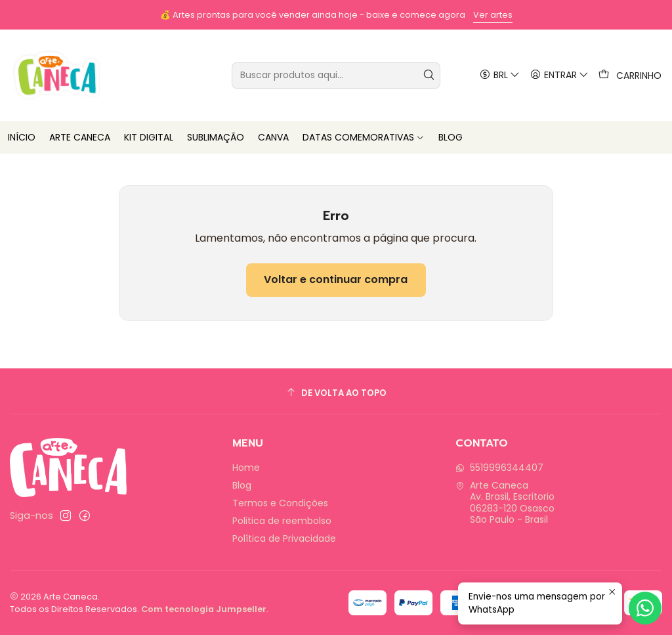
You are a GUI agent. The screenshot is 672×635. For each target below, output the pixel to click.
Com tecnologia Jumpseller (204, 609)
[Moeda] (499, 75)
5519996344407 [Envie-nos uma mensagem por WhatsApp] (499, 468)
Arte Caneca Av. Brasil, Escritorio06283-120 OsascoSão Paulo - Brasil (505, 503)
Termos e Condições (280, 503)
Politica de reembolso (282, 521)
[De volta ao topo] (336, 393)
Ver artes (493, 15)
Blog (242, 485)
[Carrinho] (630, 75)
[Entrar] (559, 75)
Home (246, 468)
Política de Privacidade (284, 538)
